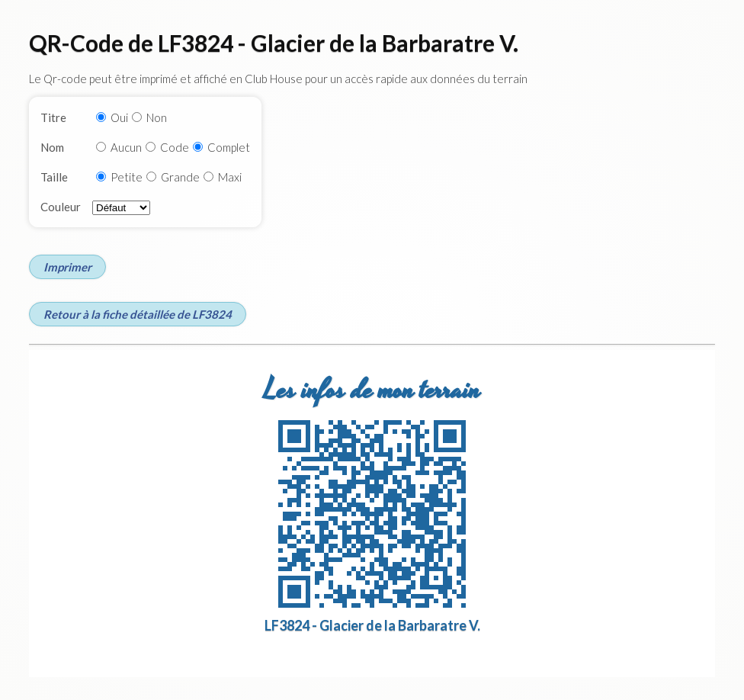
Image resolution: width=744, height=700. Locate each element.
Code (175, 147)
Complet (229, 147)
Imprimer (67, 267)
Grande (180, 177)
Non (157, 117)
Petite (127, 177)
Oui (119, 117)
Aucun (126, 147)
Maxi (230, 177)
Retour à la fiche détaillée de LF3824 (138, 314)
